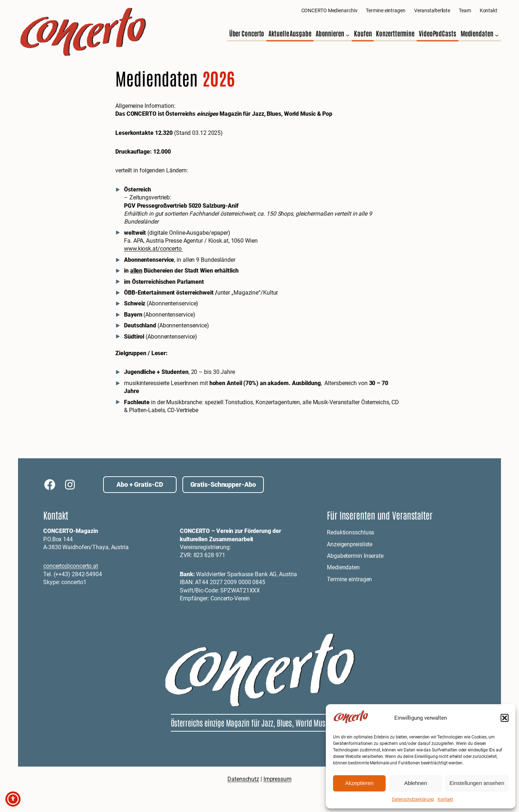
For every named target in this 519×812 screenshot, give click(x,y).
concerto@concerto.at (71, 566)
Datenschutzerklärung (413, 799)
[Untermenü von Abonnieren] (348, 35)
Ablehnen (415, 783)
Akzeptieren (359, 783)
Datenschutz (243, 779)
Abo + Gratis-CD (140, 484)
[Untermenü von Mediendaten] (497, 35)
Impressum (278, 779)
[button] (505, 718)
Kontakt (445, 799)
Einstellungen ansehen (477, 783)
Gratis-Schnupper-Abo (223, 484)
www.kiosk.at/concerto (154, 249)
